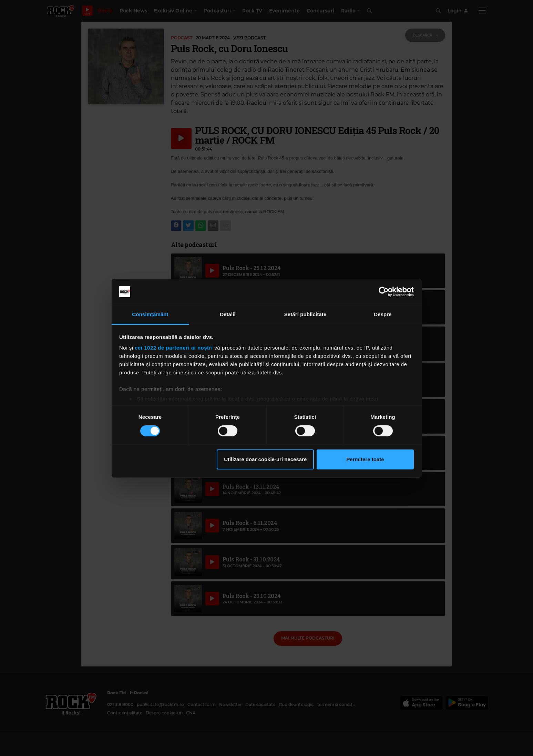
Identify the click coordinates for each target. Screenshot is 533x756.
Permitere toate (365, 459)
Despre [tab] (383, 314)
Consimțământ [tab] (150, 314)
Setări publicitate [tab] (305, 314)
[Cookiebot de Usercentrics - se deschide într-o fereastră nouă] (384, 292)
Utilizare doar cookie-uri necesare (265, 459)
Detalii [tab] (228, 314)
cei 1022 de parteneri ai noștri (174, 348)
